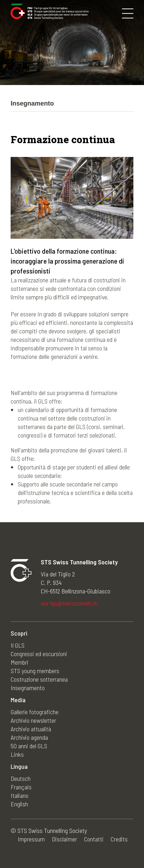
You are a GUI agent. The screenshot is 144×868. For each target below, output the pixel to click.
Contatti (94, 839)
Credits (119, 839)
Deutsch (21, 778)
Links (17, 754)
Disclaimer (64, 839)
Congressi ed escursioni (39, 654)
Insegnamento (28, 688)
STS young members (35, 671)
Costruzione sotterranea (39, 679)
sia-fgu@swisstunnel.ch (69, 603)
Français (21, 787)
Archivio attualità (31, 729)
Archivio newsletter (33, 720)
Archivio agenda (29, 737)
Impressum (31, 839)
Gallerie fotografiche (35, 712)
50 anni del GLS (29, 746)
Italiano (20, 795)
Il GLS (18, 645)
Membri (20, 662)
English (19, 804)
